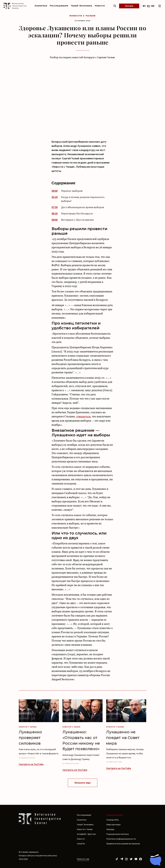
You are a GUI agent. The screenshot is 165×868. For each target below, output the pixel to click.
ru (149, 6)
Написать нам (83, 859)
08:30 (55, 213)
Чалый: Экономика (81, 6)
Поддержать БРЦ (115, 815)
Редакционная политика (118, 834)
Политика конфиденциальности (121, 839)
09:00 (55, 220)
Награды (110, 829)
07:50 (55, 207)
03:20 (55, 197)
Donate (129, 6)
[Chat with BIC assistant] (155, 859)
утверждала (83, 416)
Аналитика (41, 6)
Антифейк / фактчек (86, 834)
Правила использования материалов (123, 844)
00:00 (55, 191)
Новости (100, 6)
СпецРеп (81, 844)
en (153, 6)
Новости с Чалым (82, 16)
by (144, 6)
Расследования (59, 6)
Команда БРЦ (113, 820)
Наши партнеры (114, 824)
